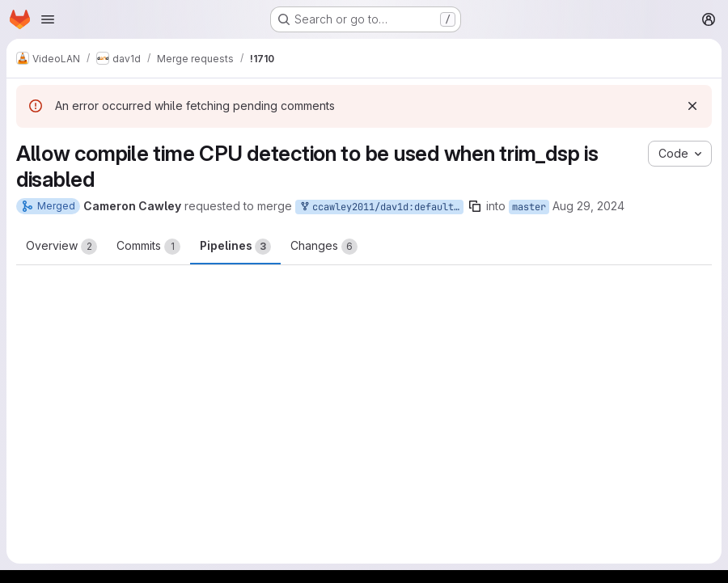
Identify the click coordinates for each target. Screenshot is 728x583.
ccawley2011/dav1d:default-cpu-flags (381, 207)
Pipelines (235, 247)
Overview (61, 247)
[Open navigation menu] (48, 19)
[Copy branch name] (475, 206)
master (529, 207)
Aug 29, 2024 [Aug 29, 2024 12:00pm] (588, 206)
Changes (324, 247)
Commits (148, 247)
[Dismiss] (692, 106)
